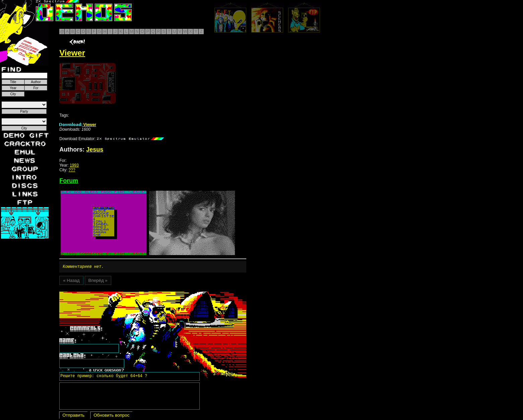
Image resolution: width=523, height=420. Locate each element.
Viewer (78, 125)
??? (72, 170)
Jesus (95, 149)
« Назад (71, 281)
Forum (69, 181)
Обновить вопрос (111, 416)
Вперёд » (98, 281)
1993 (74, 165)
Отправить (73, 416)
